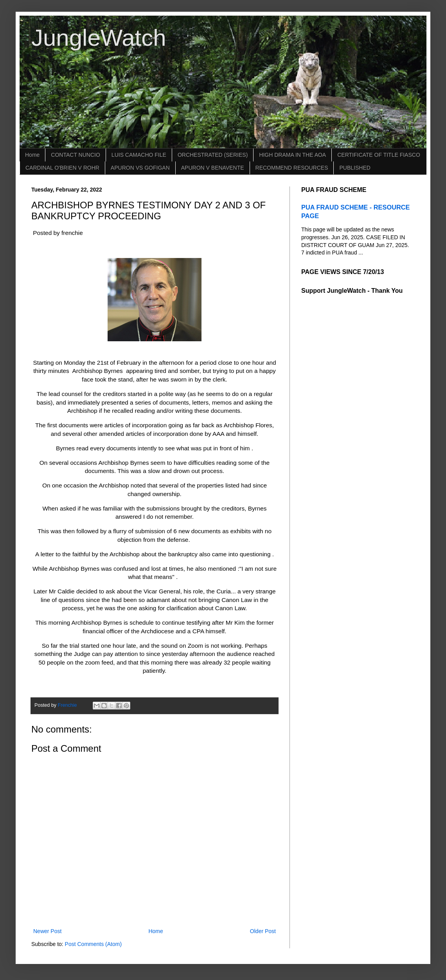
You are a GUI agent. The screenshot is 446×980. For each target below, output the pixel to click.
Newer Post (47, 931)
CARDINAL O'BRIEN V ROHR (62, 168)
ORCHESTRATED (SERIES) (213, 155)
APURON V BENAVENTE (213, 168)
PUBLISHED (355, 168)
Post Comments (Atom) (93, 944)
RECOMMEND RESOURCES (292, 168)
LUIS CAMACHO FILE (139, 155)
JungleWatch (99, 38)
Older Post (263, 931)
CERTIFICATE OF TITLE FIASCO (379, 155)
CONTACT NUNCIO (75, 155)
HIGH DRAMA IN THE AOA (292, 155)
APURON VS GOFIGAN (140, 168)
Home (32, 155)
